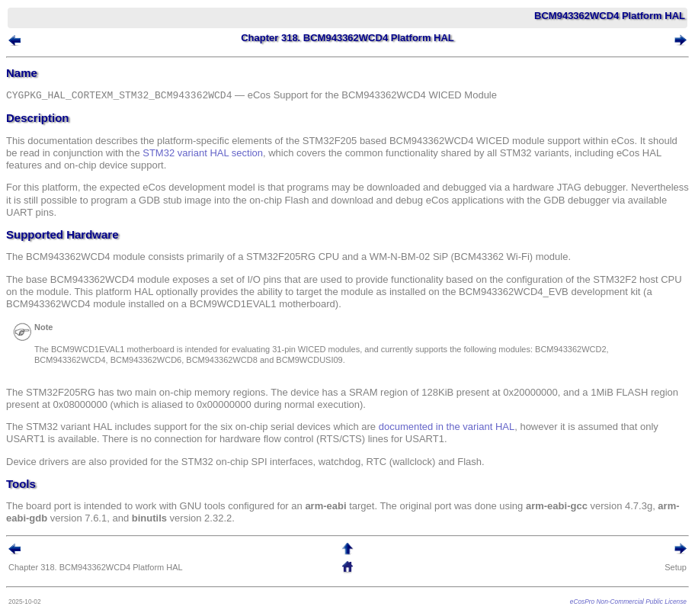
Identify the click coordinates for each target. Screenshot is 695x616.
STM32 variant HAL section (203, 153)
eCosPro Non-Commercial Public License (628, 602)
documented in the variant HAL (447, 427)
